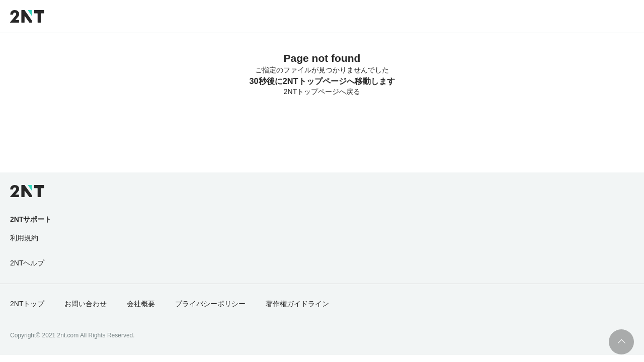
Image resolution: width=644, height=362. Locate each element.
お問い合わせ (86, 304)
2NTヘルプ (27, 263)
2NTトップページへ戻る (322, 92)
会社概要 (141, 304)
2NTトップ (27, 304)
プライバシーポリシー (210, 304)
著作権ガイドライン (297, 304)
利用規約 (24, 238)
